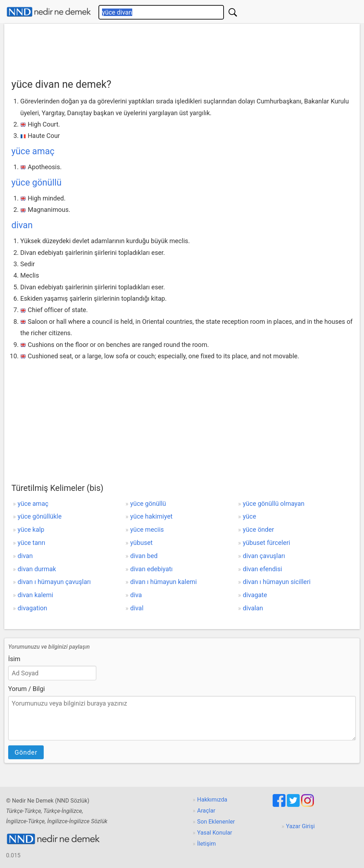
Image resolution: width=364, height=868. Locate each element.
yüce (249, 516)
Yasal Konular (215, 833)
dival (137, 608)
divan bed (144, 556)
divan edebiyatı (151, 569)
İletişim (207, 844)
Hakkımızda (212, 800)
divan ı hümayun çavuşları (54, 582)
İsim (14, 659)
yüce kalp (31, 529)
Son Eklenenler (216, 822)
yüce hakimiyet (151, 516)
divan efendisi (263, 569)
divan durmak (37, 569)
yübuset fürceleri (266, 543)
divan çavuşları (264, 556)
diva (136, 595)
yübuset (141, 543)
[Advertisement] (182, 49)
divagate (255, 595)
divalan (253, 608)
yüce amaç (33, 151)
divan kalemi (35, 595)
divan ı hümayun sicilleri (277, 582)
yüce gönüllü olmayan (274, 503)
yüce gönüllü (36, 183)
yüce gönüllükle (39, 516)
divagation (32, 608)
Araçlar (206, 811)
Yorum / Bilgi (26, 689)
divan (22, 225)
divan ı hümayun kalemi (163, 582)
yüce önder (258, 529)
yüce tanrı (31, 543)
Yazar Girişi (301, 826)
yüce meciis (147, 529)
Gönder (26, 752)
